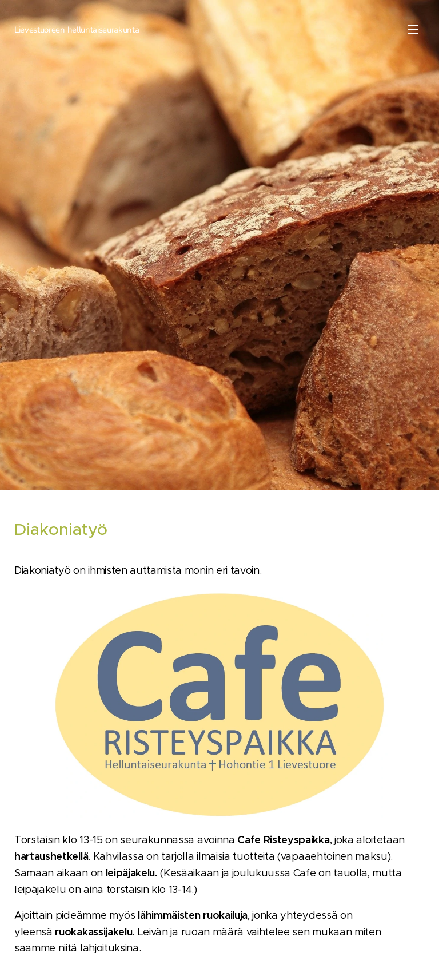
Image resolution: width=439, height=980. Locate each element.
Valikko (413, 29)
